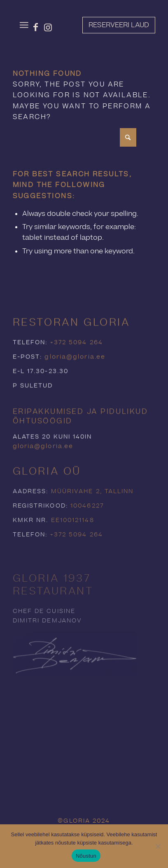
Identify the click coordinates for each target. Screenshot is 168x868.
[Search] (75, 137)
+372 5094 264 (77, 357)
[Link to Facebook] (36, 27)
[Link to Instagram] (48, 27)
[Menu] (24, 25)
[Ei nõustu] (158, 846)
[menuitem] (24, 25)
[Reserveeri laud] (119, 25)
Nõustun (86, 856)
